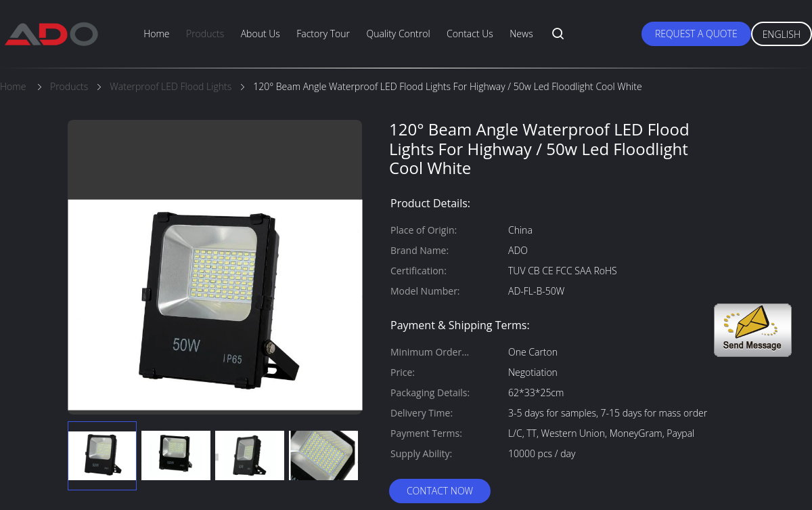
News (521, 34)
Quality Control (398, 34)
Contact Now (440, 491)
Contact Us (470, 34)
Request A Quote (696, 34)
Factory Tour (323, 34)
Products (205, 34)
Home (156, 34)
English (782, 34)
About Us (261, 34)
